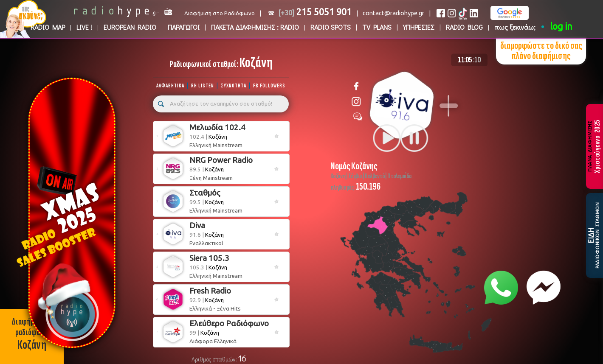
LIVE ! (84, 27)
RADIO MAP (48, 27)
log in (561, 26)
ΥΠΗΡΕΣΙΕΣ (419, 27)
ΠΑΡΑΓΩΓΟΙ (184, 27)
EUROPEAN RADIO (130, 27)
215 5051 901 (315, 12)
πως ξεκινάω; (515, 27)
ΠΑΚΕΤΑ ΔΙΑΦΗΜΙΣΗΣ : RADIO (255, 27)
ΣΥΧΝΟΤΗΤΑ (234, 86)
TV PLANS (377, 27)
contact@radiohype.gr (393, 13)
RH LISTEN (203, 86)
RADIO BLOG (464, 27)
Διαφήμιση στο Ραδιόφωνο (220, 13)
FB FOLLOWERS (269, 86)
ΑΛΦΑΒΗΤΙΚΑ (170, 86)
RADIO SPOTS (331, 27)
